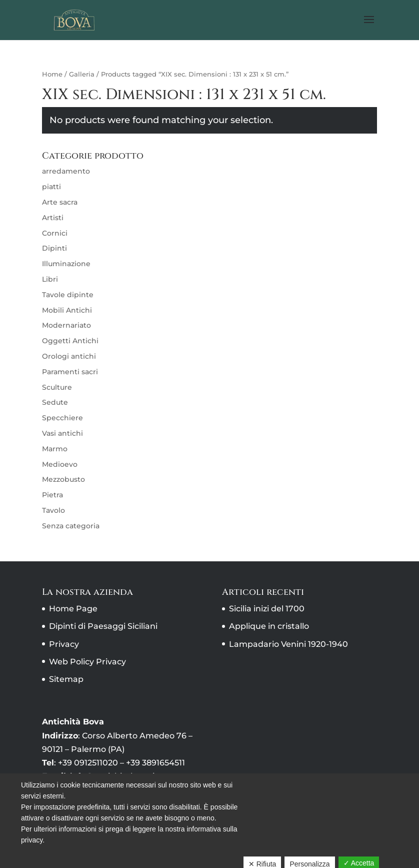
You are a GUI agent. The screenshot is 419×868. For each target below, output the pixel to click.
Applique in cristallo (269, 626)
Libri (50, 279)
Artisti (53, 218)
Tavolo (53, 510)
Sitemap (66, 679)
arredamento (66, 171)
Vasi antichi (62, 433)
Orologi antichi (69, 356)
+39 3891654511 (155, 763)
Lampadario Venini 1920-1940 (288, 644)
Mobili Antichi (67, 310)
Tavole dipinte (68, 295)
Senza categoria (71, 526)
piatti (51, 187)
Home (52, 74)
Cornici (55, 233)
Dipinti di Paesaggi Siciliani (103, 626)
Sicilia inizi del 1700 (267, 609)
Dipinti (54, 248)
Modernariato (66, 325)
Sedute (55, 402)
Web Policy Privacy (87, 662)
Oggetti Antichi (70, 341)
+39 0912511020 (88, 763)
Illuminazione (66, 264)
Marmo (55, 449)
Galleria (82, 74)
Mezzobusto (63, 479)
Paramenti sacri (70, 372)
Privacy (64, 644)
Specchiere (62, 418)
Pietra (52, 495)
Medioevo (60, 464)
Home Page (73, 609)
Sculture (57, 387)
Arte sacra (60, 202)
